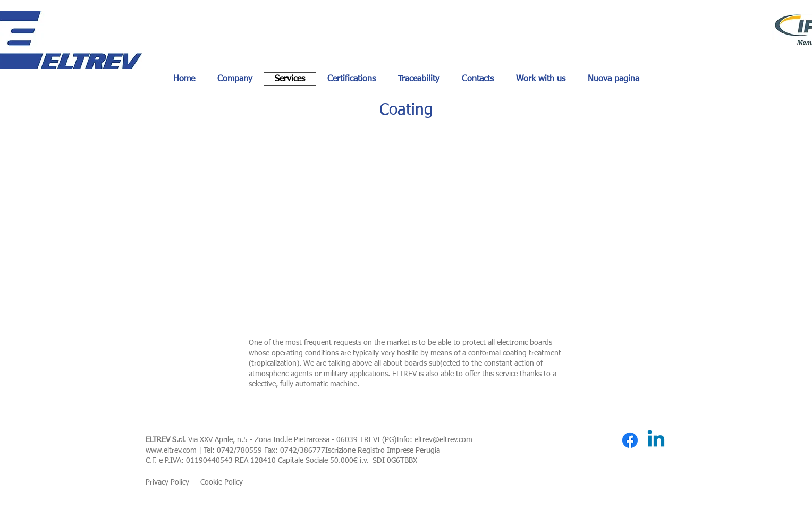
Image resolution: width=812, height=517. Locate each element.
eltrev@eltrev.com (443, 440)
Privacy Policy (167, 482)
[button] (406, 224)
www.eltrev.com (171, 451)
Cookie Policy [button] (222, 482)
